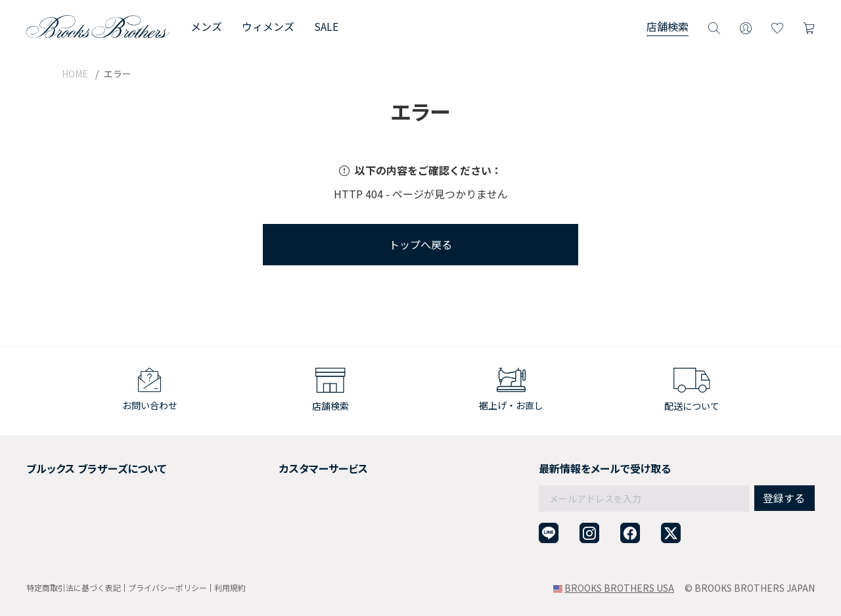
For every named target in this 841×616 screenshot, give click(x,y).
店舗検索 (668, 26)
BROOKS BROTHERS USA (619, 588)
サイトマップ (54, 545)
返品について (267, 481)
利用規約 (230, 587)
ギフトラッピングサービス (294, 497)
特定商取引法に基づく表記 (74, 587)
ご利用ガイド (267, 465)
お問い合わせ (267, 529)
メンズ (206, 26)
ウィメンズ (268, 26)
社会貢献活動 (54, 497)
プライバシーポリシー (168, 587)
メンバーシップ (58, 513)
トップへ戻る (420, 244)
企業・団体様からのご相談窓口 (304, 545)
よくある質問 (267, 513)
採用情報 (45, 481)
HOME (75, 74)
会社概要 (45, 465)
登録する (784, 470)
